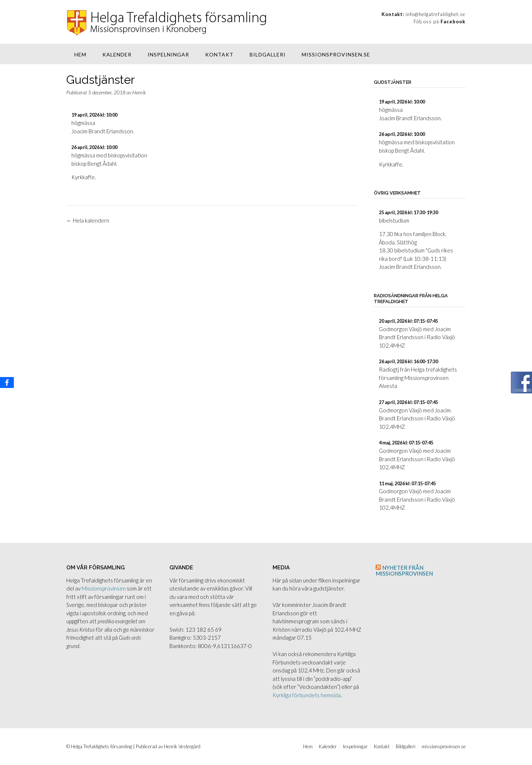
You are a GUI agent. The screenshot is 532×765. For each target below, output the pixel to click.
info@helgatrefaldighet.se (435, 14)
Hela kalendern (88, 220)
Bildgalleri (268, 54)
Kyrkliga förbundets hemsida (307, 695)
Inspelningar (168, 54)
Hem (80, 54)
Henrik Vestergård (182, 746)
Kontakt (219, 54)
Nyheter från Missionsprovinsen (404, 570)
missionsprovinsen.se (336, 54)
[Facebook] (7, 382)
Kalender (117, 54)
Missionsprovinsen (104, 588)
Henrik (139, 92)
